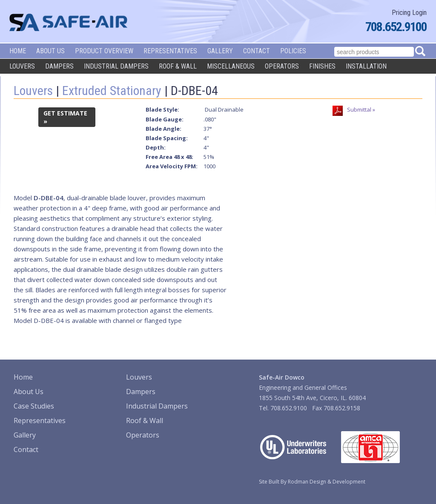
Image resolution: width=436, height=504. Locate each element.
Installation (366, 66)
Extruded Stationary (112, 91)
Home (18, 51)
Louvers (22, 66)
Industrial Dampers (116, 66)
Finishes (322, 66)
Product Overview (104, 51)
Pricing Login (409, 13)
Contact (257, 51)
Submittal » (361, 109)
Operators (282, 66)
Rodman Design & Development (327, 482)
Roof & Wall (178, 66)
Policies (293, 51)
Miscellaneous (231, 66)
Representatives (170, 51)
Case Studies (34, 406)
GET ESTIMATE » (65, 117)
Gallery (220, 51)
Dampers (59, 66)
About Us (50, 51)
